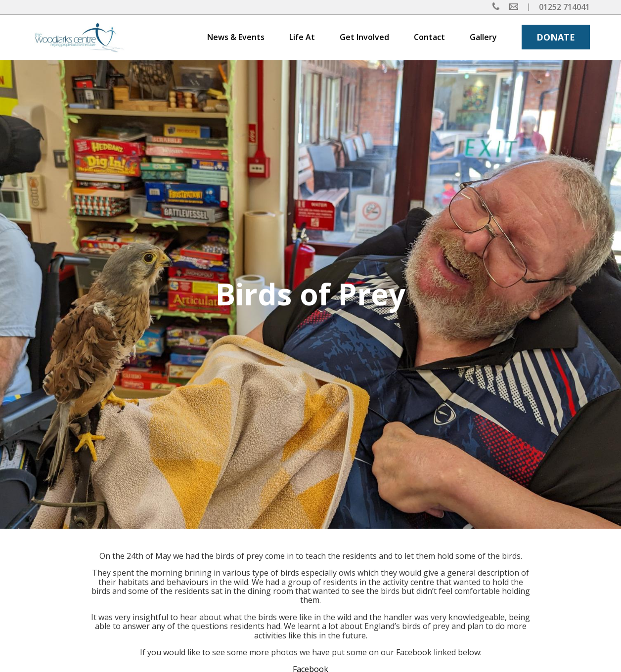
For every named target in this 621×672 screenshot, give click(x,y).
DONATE (556, 37)
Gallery (483, 37)
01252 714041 (564, 7)
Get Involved (364, 37)
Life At (302, 37)
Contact (429, 37)
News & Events (236, 37)
